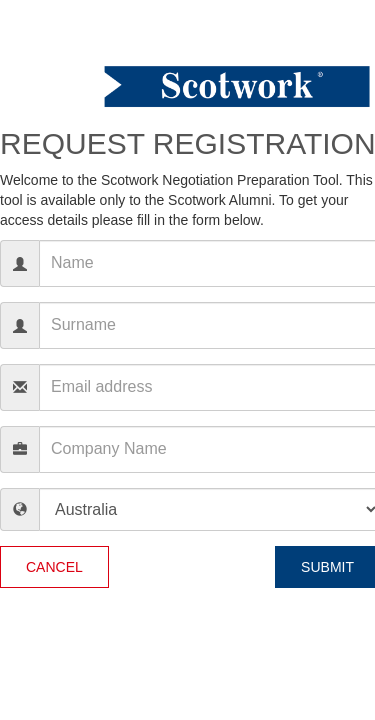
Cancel (54, 567)
